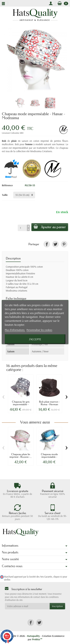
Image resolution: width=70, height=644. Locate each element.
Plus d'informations (15, 330)
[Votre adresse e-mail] (27, 606)
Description (13, 258)
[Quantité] (22, 228)
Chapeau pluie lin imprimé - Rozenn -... (21, 456)
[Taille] (24, 195)
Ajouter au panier (50, 227)
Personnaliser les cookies (39, 330)
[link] (47, 244)
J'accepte (35, 339)
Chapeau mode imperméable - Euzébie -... (49, 457)
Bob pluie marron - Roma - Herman (49, 403)
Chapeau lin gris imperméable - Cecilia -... (21, 404)
